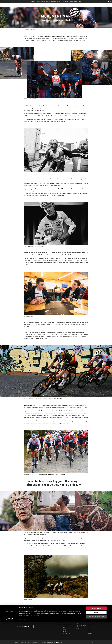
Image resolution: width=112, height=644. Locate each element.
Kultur (59, 624)
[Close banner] (110, 629)
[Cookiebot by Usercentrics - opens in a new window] (9, 641)
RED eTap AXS (53, 605)
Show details (22, 641)
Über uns (90, 622)
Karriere (89, 626)
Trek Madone (43, 605)
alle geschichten (16, 5)
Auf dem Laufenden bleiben (24, 626)
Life (4, 5)
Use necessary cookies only (96, 639)
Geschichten (60, 622)
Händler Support (66, 624)
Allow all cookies (96, 630)
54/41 (67, 605)
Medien (89, 624)
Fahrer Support (66, 622)
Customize (96, 635)
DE (110, 2)
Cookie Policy (35, 637)
